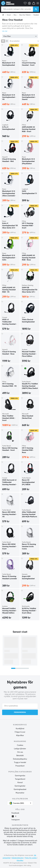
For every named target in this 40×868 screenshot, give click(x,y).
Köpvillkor (20, 735)
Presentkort (20, 766)
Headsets (36, 15)
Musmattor (20, 793)
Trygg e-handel (20, 762)
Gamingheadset (20, 789)
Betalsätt (20, 756)
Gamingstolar (20, 786)
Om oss (20, 752)
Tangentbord (20, 779)
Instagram (16, 820)
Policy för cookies (31, 858)
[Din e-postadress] (20, 706)
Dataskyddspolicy (20, 759)
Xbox (15, 15)
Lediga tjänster (20, 749)
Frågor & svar (20, 732)
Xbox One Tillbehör (25, 15)
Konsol (9, 15)
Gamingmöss (20, 776)
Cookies (20, 745)
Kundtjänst (20, 729)
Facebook (15, 813)
